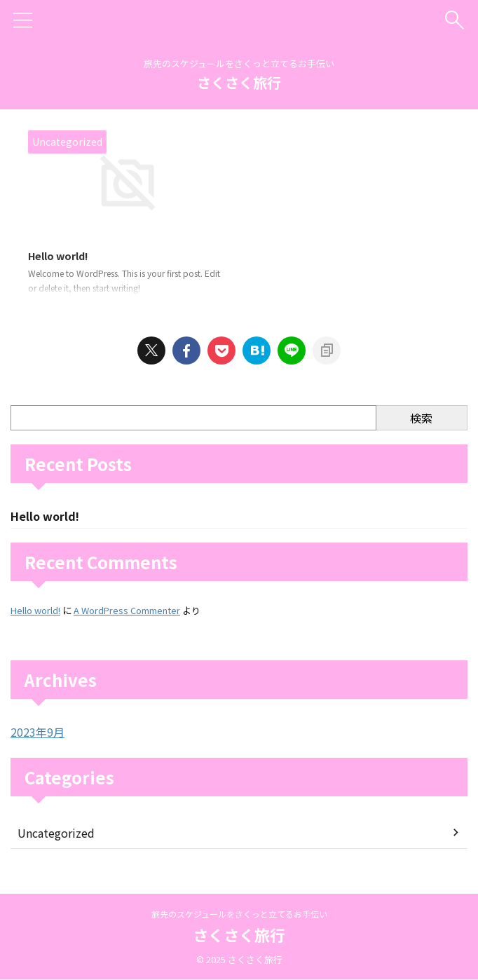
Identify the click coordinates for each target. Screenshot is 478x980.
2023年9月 (37, 735)
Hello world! (62, 257)
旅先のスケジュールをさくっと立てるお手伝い (239, 914)
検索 (421, 419)
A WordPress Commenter (127, 613)
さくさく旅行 (239, 82)
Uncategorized (56, 836)
